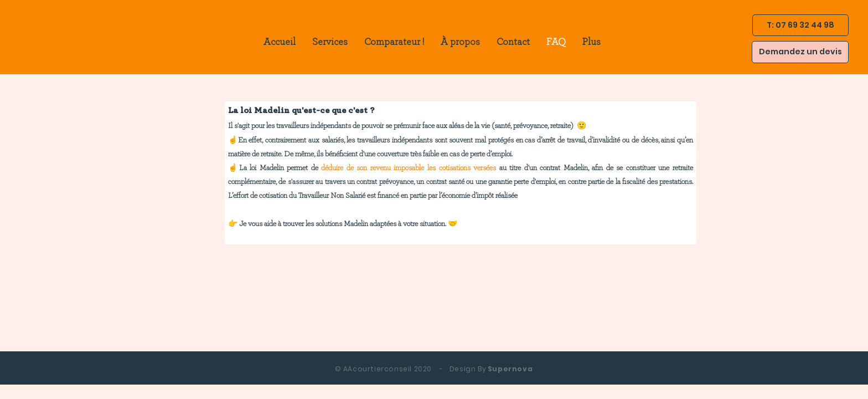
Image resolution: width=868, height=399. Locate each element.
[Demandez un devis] (800, 52)
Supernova (434, 369)
